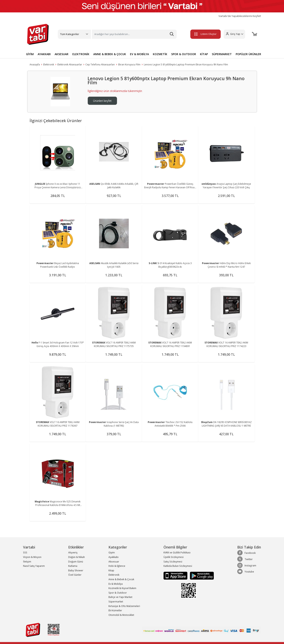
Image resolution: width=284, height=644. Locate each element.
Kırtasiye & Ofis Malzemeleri (124, 606)
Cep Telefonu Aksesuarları (100, 64)
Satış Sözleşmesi (173, 562)
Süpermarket (116, 602)
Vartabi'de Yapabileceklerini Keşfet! (240, 16)
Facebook (246, 553)
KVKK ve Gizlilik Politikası (177, 553)
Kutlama (73, 566)
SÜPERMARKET (222, 54)
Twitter (245, 559)
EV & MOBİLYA (139, 54)
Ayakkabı (114, 557)
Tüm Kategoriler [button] (70, 34)
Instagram (247, 565)
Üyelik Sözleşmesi (174, 557)
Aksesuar (114, 562)
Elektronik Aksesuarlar (70, 64)
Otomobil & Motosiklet (121, 615)
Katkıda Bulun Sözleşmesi (178, 566)
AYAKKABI (44, 54)
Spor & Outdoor (118, 593)
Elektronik (49, 64)
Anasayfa (35, 64)
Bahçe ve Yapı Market (120, 597)
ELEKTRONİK (81, 54)
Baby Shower (76, 570)
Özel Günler (75, 575)
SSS (25, 553)
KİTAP (204, 54)
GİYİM (30, 54)
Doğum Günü (76, 562)
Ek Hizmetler (115, 610)
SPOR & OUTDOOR (184, 54)
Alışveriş (73, 553)
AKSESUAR (62, 54)
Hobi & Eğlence (117, 566)
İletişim (27, 562)
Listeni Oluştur (205, 34)
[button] (234, 34)
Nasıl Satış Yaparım (34, 566)
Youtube (246, 572)
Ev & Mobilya (116, 584)
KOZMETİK (160, 54)
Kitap (111, 570)
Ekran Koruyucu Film (129, 64)
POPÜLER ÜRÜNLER (248, 54)
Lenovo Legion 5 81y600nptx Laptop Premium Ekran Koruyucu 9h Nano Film (186, 64)
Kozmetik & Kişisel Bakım (122, 588)
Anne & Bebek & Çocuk (121, 579)
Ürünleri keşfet (102, 101)
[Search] (134, 34)
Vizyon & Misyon (32, 557)
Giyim (112, 553)
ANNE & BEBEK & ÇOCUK (110, 54)
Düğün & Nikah (77, 557)
